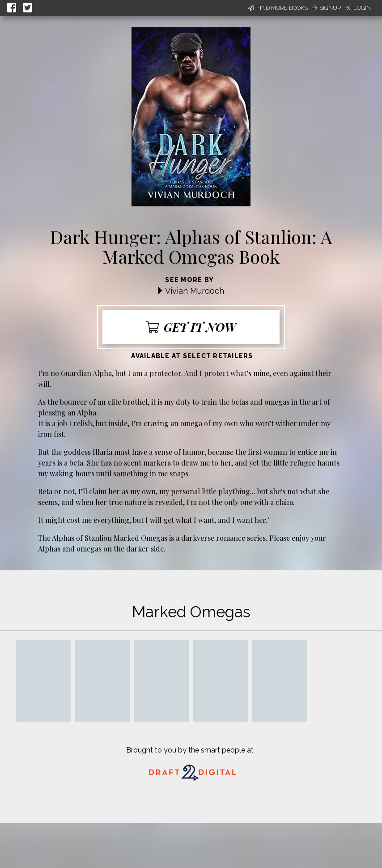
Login (358, 8)
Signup (327, 8)
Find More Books (278, 8)
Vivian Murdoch (195, 291)
